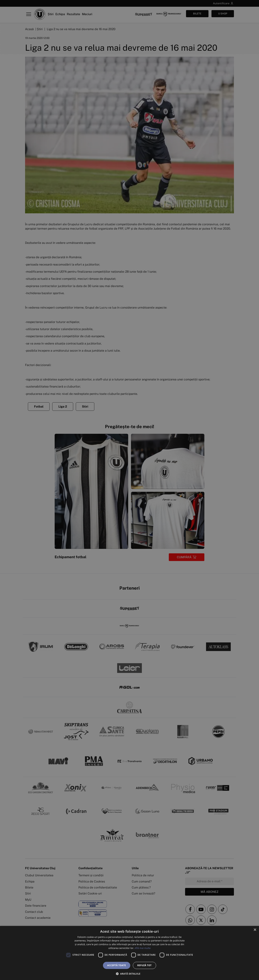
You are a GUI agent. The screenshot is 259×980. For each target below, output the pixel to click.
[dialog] (129, 953)
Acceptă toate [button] (117, 965)
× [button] (255, 930)
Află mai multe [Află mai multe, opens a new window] (143, 948)
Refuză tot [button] (144, 965)
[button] (129, 974)
